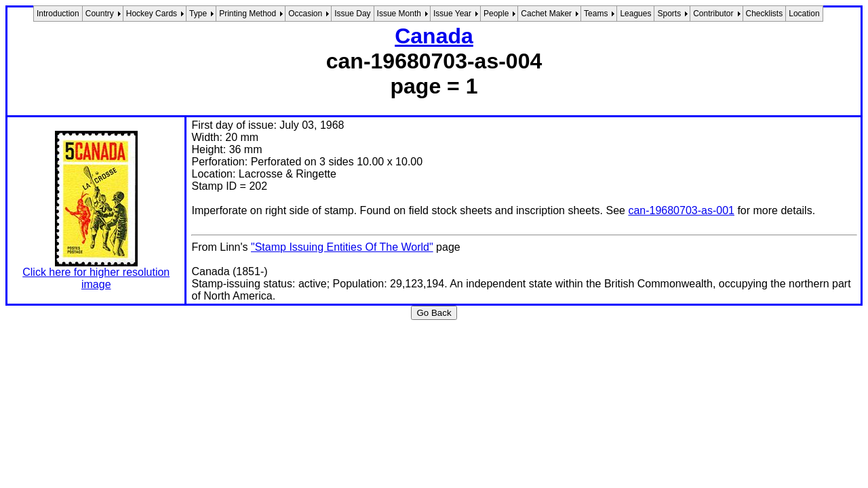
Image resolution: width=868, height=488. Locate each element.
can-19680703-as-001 (681, 210)
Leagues (635, 14)
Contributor (713, 14)
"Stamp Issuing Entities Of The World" (342, 247)
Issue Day (352, 14)
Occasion (305, 14)
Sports (669, 14)
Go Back (434, 313)
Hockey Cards (152, 14)
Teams (596, 14)
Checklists (765, 14)
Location (804, 14)
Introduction (58, 14)
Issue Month (399, 14)
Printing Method (248, 14)
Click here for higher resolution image (96, 278)
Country (100, 14)
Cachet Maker (546, 14)
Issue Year (452, 14)
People (496, 14)
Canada (434, 36)
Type (198, 14)
